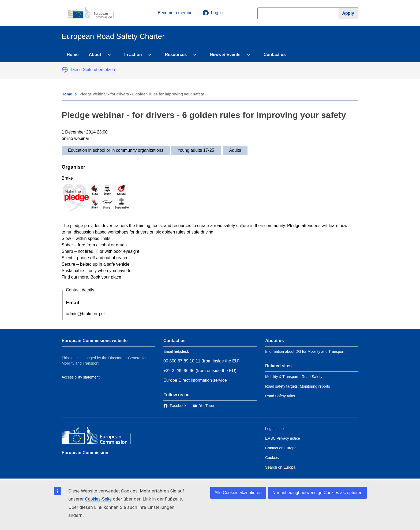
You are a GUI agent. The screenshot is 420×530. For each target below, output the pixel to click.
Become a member (176, 13)
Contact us (275, 55)
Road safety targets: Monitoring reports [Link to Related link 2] (298, 386)
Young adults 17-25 (196, 150)
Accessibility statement (81, 377)
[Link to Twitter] (203, 406)
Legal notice (275, 429)
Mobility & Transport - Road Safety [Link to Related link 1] (294, 377)
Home (73, 55)
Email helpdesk (176, 351)
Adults (235, 150)
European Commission (85, 453)
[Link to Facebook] (175, 406)
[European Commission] (94, 13)
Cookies (272, 458)
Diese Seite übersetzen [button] (93, 70)
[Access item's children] (108, 55)
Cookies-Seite (98, 499)
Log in (213, 13)
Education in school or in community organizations (116, 150)
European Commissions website (95, 341)
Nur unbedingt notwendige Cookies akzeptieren (317, 493)
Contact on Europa (281, 448)
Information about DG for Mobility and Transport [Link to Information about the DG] (305, 351)
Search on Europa (280, 467)
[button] (65, 70)
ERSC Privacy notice (283, 438)
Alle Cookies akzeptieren (238, 493)
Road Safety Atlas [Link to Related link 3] (280, 396)
